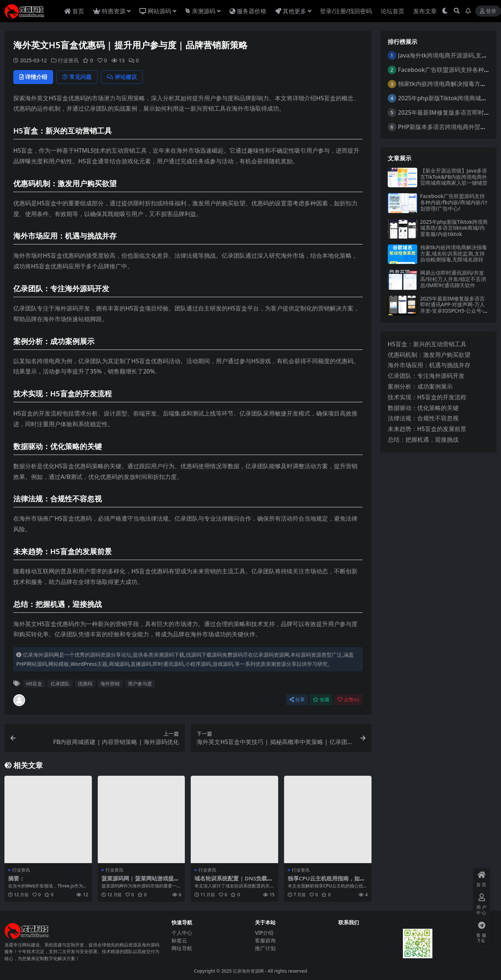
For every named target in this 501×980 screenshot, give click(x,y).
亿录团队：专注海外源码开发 (426, 376)
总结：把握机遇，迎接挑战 (423, 439)
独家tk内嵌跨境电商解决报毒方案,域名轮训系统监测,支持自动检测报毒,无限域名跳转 (454, 253)
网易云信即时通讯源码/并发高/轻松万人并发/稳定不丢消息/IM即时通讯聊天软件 (453, 279)
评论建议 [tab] (124, 77)
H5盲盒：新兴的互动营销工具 (427, 344)
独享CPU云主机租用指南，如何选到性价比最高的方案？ (326, 882)
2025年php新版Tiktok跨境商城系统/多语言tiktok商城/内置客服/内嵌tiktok (454, 228)
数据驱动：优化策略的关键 (423, 408)
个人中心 (182, 933)
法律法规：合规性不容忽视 (423, 418)
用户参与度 (140, 684)
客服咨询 (265, 940)
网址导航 (182, 948)
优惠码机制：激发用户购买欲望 (429, 355)
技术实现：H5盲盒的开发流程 (427, 397)
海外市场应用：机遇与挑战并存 (429, 365)
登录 (488, 11)
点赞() (348, 700)
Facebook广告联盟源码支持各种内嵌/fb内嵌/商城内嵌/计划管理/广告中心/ (454, 202)
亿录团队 (60, 684)
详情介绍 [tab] (34, 77)
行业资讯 (68, 60)
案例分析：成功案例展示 (420, 386)
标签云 (179, 940)
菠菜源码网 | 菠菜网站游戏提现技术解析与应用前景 (140, 882)
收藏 (321, 700)
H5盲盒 (34, 684)
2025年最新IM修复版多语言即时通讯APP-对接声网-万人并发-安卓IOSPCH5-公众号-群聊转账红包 (454, 308)
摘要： (16, 878)
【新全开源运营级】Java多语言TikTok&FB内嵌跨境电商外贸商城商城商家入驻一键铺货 (454, 177)
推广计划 (265, 948)
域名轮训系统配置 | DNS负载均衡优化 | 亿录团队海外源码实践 (234, 882)
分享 (297, 700)
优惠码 (85, 684)
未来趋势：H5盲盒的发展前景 (427, 429)
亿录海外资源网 (248, 971)
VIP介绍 (264, 933)
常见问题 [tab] (78, 77)
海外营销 (110, 684)
